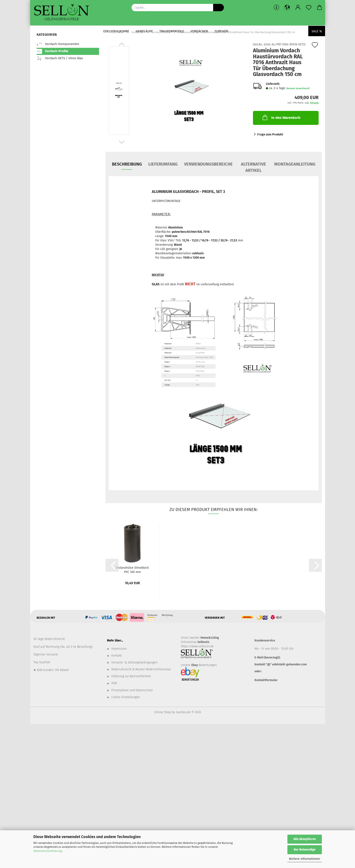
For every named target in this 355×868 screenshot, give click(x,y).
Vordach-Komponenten (58, 44)
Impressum (119, 649)
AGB (114, 683)
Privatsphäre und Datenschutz (132, 690)
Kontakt (117, 656)
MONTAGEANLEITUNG (295, 164)
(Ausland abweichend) (298, 88)
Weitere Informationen (305, 859)
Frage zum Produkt (270, 134)
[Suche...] (219, 8)
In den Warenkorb (281, 117)
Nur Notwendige (305, 850)
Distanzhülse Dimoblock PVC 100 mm (132, 570)
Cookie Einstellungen (126, 697)
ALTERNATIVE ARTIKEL (253, 166)
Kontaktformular (266, 680)
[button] (287, 8)
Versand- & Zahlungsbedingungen (134, 662)
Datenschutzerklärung (48, 851)
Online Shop (163, 712)
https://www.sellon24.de (197, 646)
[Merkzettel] (309, 8)
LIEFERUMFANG (163, 164)
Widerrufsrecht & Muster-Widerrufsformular (141, 669)
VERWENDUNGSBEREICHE (208, 164)
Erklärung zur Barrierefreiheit (131, 676)
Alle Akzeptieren (305, 839)
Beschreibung (127, 164)
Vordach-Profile (52, 51)
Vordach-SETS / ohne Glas (60, 58)
